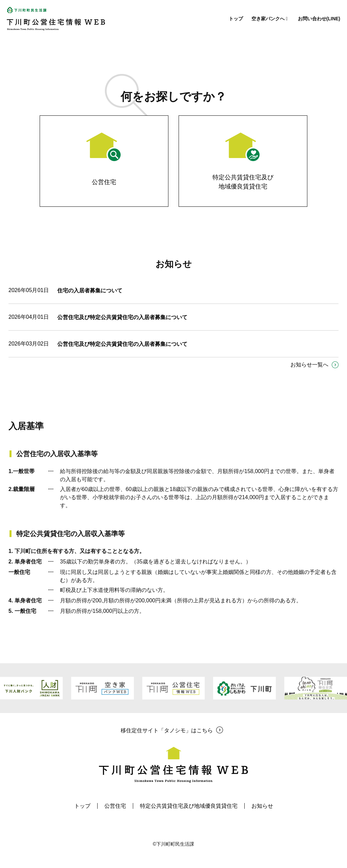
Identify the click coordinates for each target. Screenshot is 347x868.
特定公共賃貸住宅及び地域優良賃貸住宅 (189, 806)
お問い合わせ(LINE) (319, 19)
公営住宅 (115, 806)
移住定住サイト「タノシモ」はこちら (167, 730)
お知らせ (262, 806)
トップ (236, 19)
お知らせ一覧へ (309, 365)
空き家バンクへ (270, 19)
